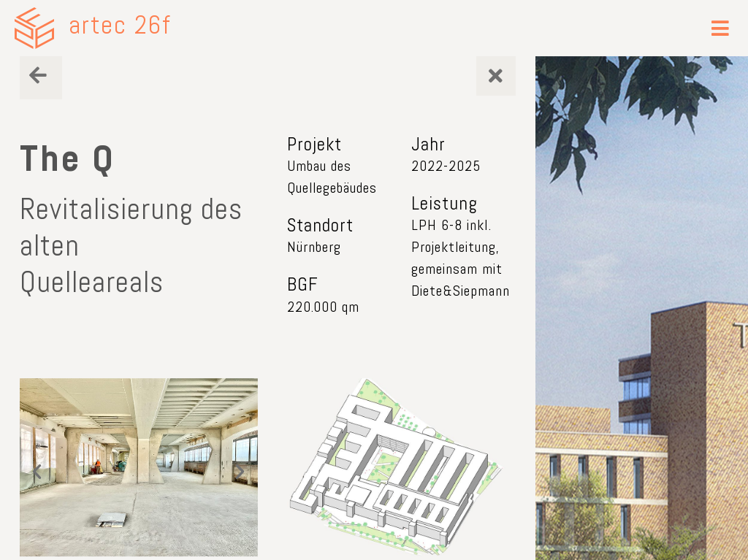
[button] (721, 28)
